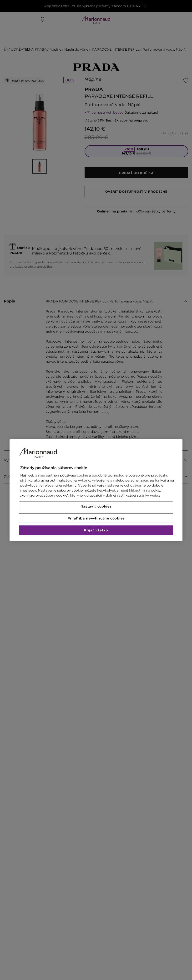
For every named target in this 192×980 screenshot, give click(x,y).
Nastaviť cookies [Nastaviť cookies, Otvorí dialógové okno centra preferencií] (96, 506)
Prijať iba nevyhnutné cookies (96, 518)
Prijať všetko (96, 530)
